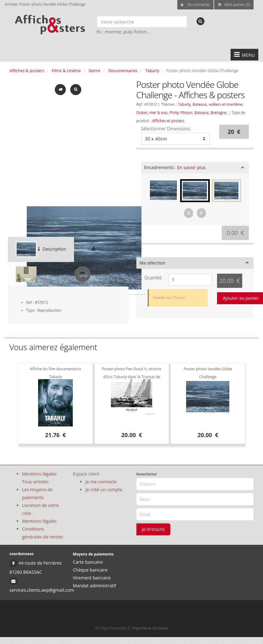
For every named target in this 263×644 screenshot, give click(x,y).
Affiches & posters (27, 71)
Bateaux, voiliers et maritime (217, 104)
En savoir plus (192, 167)
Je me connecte (101, 482)
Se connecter (196, 5)
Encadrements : (175, 167)
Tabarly (152, 71)
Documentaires (123, 71)
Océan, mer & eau (152, 112)
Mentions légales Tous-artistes (39, 478)
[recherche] (200, 21)
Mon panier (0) (234, 5)
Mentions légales (39, 521)
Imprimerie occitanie (150, 628)
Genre (94, 71)
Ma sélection (152, 263)
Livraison (92, 274)
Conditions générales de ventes (43, 533)
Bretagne (219, 112)
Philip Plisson (181, 112)
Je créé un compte (104, 490)
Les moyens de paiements (37, 493)
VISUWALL (37, 274)
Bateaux (201, 112)
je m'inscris (154, 529)
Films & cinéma (66, 71)
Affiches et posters (168, 121)
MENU (244, 54)
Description (41, 249)
